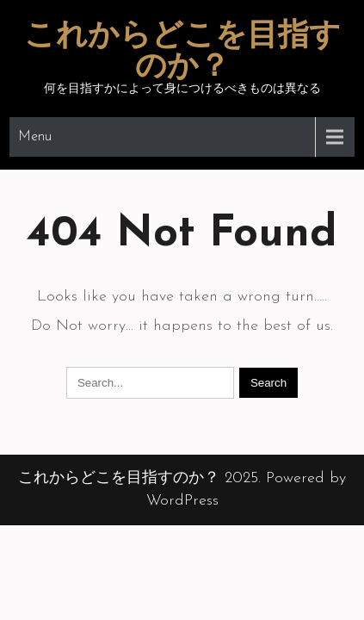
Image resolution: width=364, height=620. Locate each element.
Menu (35, 137)
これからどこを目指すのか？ (182, 53)
